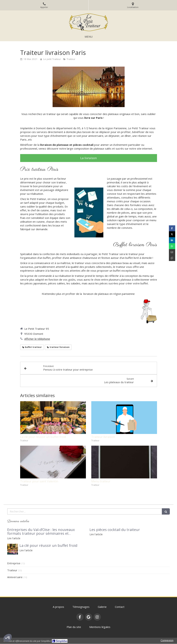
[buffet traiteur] (13, 549)
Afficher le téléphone (37, 339)
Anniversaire (15, 577)
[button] (8, 638)
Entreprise (14, 563)
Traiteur (12, 570)
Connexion (167, 640)
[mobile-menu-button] (89, 37)
